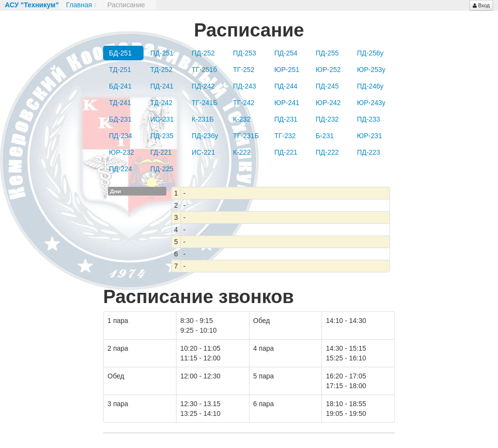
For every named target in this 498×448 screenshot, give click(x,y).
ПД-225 (162, 169)
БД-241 (120, 86)
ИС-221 (203, 152)
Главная (79, 5)
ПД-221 (286, 152)
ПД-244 (286, 86)
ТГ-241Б (205, 103)
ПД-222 (327, 152)
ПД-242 (203, 86)
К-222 (242, 152)
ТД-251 (120, 70)
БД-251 (120, 53)
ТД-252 (161, 70)
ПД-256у (370, 53)
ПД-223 (369, 152)
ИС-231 (162, 119)
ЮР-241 (287, 103)
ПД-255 (327, 53)
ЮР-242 (328, 103)
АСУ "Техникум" (32, 5)
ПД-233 (369, 119)
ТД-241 (120, 103)
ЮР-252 (328, 70)
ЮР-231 (370, 136)
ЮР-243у (371, 103)
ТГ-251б (204, 70)
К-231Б (203, 119)
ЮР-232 (122, 152)
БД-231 (120, 119)
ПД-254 (286, 53)
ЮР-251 (287, 70)
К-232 (242, 119)
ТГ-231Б (246, 136)
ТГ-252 (244, 70)
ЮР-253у (371, 70)
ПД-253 (245, 53)
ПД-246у (370, 86)
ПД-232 (327, 119)
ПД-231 (286, 119)
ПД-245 (327, 86)
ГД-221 (161, 152)
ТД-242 (161, 103)
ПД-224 (121, 169)
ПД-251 (162, 53)
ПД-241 (162, 86)
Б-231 (325, 136)
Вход (481, 5)
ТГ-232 (285, 136)
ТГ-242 (244, 103)
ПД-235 (162, 136)
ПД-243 (245, 86)
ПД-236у (205, 136)
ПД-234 (121, 136)
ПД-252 (203, 53)
